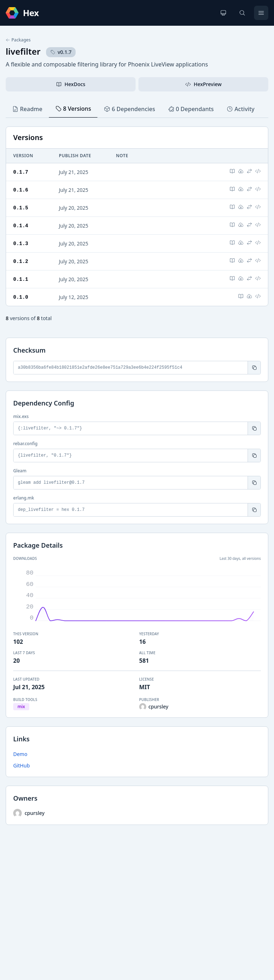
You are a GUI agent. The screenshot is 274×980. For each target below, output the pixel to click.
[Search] (242, 13)
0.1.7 (21, 172)
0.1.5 (21, 207)
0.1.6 (21, 189)
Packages (18, 40)
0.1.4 (21, 224)
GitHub (22, 763)
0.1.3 (21, 242)
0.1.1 (21, 277)
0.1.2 (21, 259)
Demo (20, 751)
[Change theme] (223, 13)
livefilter (23, 51)
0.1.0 (21, 294)
